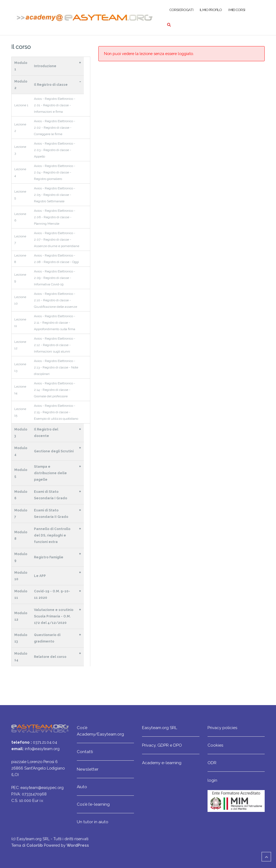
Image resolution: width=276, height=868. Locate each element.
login (212, 780)
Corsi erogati (181, 10)
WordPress (78, 845)
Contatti (85, 752)
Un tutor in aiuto (93, 822)
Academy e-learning (162, 763)
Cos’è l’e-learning (93, 804)
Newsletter (88, 769)
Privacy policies (222, 728)
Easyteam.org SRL (160, 728)
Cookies (215, 745)
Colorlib (35, 845)
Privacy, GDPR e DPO (162, 745)
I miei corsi (237, 10)
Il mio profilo (211, 10)
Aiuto (82, 787)
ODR (212, 763)
